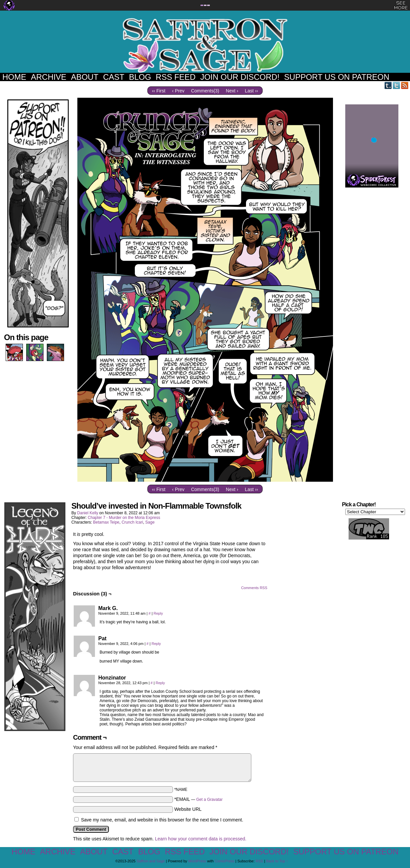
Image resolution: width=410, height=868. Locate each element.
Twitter (397, 85)
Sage (150, 522)
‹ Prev (178, 91)
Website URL (188, 809)
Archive (49, 77)
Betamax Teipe (106, 522)
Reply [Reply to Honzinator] (160, 683)
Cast (114, 77)
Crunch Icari (132, 522)
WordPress (197, 861)
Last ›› (252, 91)
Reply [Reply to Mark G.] (158, 613)
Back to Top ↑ (277, 861)
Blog (140, 77)
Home (14, 77)
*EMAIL (199, 799)
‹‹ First (159, 91)
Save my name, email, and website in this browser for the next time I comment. (162, 820)
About (85, 77)
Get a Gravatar (209, 800)
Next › (232, 91)
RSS (405, 85)
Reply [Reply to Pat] (156, 644)
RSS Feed (176, 77)
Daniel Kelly (87, 513)
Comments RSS (254, 588)
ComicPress (225, 861)
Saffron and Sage (205, 45)
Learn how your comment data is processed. (201, 839)
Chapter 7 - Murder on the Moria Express (124, 518)
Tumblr (388, 85)
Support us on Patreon (337, 77)
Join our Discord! (240, 77)
